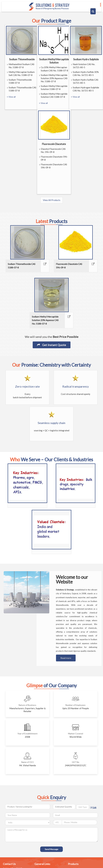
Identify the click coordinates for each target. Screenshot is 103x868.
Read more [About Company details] (66, 658)
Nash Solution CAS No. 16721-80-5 (83, 66)
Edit (93, 808)
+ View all (11, 97)
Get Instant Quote (52, 345)
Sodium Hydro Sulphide (86, 59)
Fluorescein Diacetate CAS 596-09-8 (53, 166)
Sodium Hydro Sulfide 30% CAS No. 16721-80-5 (85, 74)
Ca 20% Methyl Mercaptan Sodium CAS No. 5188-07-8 (54, 69)
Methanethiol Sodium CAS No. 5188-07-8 (21, 66)
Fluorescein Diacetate (54, 144)
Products (73, 864)
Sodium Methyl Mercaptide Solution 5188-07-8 (53, 88)
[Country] (28, 823)
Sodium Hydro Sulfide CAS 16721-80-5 (85, 81)
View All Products (52, 200)
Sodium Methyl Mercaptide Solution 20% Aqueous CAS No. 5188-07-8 (53, 78)
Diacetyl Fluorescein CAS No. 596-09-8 (52, 151)
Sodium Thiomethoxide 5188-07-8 (19, 81)
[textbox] (83, 807)
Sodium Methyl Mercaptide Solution (54, 61)
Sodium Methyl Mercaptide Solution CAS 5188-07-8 (53, 96)
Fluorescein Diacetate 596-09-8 (53, 158)
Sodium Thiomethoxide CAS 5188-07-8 (22, 89)
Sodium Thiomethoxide (22, 59)
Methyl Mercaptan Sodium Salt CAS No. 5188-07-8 (21, 74)
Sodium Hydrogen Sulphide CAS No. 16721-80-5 (85, 89)
